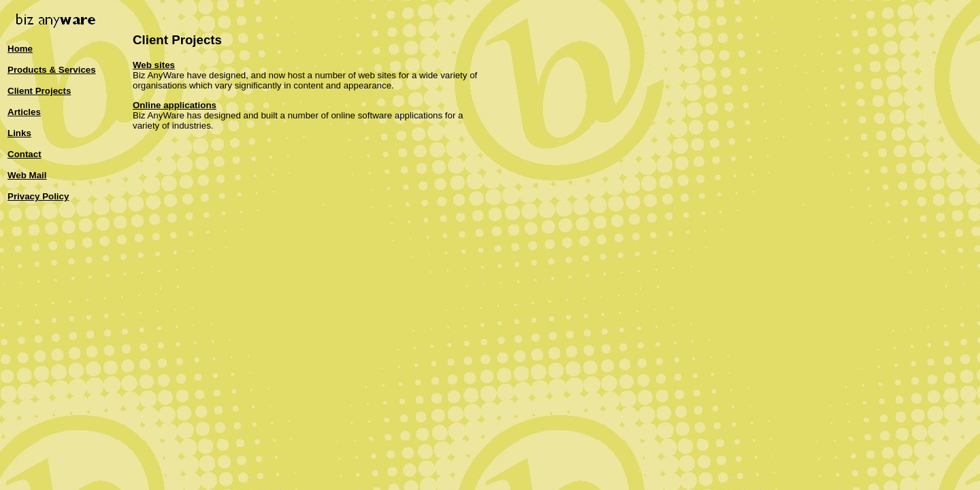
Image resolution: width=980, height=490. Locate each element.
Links (19, 133)
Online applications (175, 105)
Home (20, 49)
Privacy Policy (38, 196)
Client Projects (39, 91)
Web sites (154, 65)
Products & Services (52, 70)
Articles (24, 112)
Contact (24, 154)
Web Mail (27, 175)
